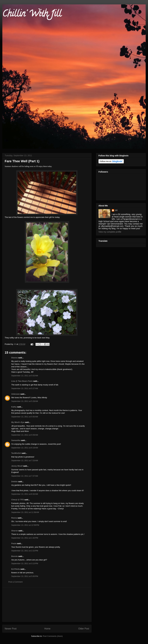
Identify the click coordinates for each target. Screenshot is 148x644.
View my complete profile (110, 232)
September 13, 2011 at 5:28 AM (25, 401)
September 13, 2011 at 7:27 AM (25, 476)
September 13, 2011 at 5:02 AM (25, 376)
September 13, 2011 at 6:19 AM (25, 448)
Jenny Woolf (17, 466)
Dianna (14, 358)
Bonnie (15, 556)
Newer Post (11, 629)
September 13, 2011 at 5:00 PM (25, 576)
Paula (14, 543)
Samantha (16, 440)
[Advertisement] (47, 605)
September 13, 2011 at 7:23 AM (25, 460)
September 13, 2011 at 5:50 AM (25, 417)
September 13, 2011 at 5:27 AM (25, 388)
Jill (116, 210)
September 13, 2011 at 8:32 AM (25, 494)
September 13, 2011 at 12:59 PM (25, 525)
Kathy (14, 407)
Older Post (84, 629)
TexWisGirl (16, 453)
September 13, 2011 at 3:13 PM (25, 563)
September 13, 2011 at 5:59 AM (25, 435)
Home (47, 629)
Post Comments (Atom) (53, 636)
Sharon (15, 531)
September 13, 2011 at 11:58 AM (25, 512)
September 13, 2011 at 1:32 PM (25, 538)
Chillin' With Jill (32, 15)
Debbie (14, 482)
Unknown (16, 394)
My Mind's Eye (18, 422)
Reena (14, 518)
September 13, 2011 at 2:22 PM (25, 551)
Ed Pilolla (16, 569)
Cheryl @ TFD (18, 500)
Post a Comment (15, 582)
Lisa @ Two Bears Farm (22, 381)
